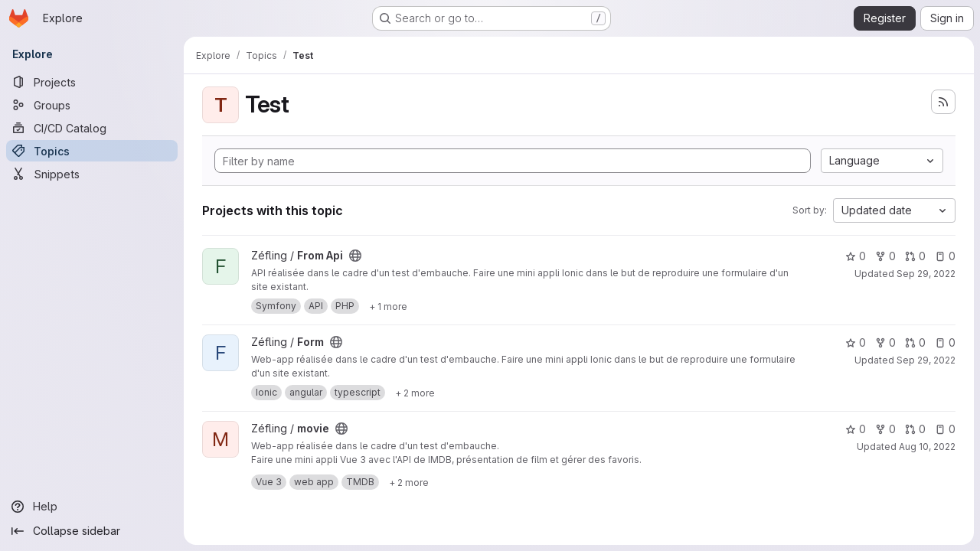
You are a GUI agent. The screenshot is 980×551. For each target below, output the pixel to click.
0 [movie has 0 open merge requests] (915, 429)
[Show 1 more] (388, 306)
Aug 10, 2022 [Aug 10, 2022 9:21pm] (927, 447)
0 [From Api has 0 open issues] (945, 256)
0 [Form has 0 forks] (885, 342)
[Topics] (92, 151)
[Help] (92, 507)
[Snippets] (92, 174)
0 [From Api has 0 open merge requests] (915, 256)
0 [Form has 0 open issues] (945, 342)
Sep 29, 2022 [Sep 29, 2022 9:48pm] (926, 274)
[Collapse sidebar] (92, 531)
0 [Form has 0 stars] (856, 342)
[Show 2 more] (415, 393)
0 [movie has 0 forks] (885, 429)
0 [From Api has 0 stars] (856, 256)
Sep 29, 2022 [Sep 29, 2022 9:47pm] (926, 360)
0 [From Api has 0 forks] (885, 256)
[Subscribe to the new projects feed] (943, 102)
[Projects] (92, 82)
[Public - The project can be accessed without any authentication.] (355, 256)
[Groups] (92, 105)
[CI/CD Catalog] (92, 128)
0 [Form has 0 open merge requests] (915, 342)
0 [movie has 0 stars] (856, 429)
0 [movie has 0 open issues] (945, 429)
